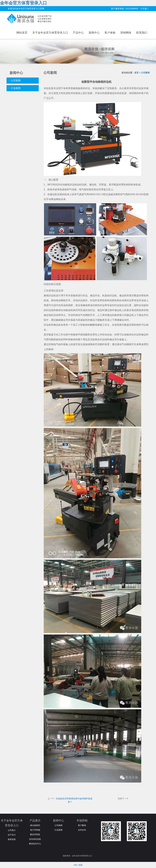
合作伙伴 (82, 830)
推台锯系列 (35, 825)
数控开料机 (35, 835)
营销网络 (126, 33)
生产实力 (12, 835)
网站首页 (22, 33)
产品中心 (78, 33)
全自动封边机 (35, 839)
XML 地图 (78, 865)
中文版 (144, 9)
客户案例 (82, 825)
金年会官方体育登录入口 (23, 3)
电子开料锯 (35, 830)
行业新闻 (16, 88)
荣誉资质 (12, 839)
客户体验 (110, 33)
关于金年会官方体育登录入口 (50, 33)
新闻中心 (94, 33)
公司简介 (12, 830)
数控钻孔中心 (35, 844)
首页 (136, 73)
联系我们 (142, 33)
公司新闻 (145, 73)
